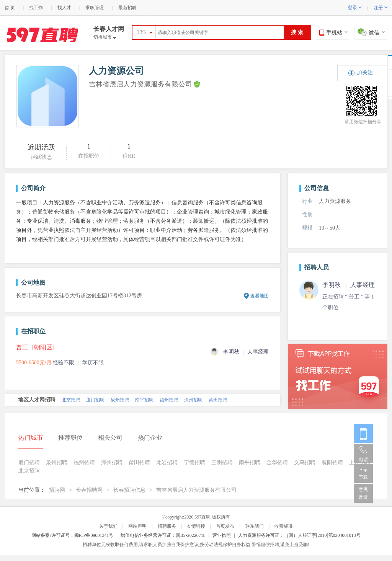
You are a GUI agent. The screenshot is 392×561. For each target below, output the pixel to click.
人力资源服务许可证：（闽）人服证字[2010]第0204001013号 (299, 535)
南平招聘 (144, 400)
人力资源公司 (116, 71)
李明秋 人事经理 (349, 285)
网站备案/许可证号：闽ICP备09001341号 (72, 535)
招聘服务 (167, 526)
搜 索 (297, 32)
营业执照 (222, 535)
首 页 (10, 8)
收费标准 (284, 526)
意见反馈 (363, 493)
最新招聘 (127, 8)
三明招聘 (222, 462)
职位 (142, 32)
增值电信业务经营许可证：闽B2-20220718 (163, 535)
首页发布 (225, 526)
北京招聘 (71, 400)
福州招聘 (169, 400)
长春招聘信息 (129, 490)
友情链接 (196, 526)
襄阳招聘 (332, 462)
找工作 (36, 8)
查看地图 (260, 296)
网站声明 (137, 526)
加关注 (365, 73)
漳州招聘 (193, 400)
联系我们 (255, 526)
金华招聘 (277, 462)
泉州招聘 (120, 400)
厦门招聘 (95, 400)
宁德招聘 (194, 462)
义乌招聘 (305, 462)
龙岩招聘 (167, 462)
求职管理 (95, 8)
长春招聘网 (89, 490)
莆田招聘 (218, 400)
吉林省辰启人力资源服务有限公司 (196, 490)
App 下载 (363, 473)
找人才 (64, 8)
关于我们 (108, 526)
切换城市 (105, 37)
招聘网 (57, 490)
